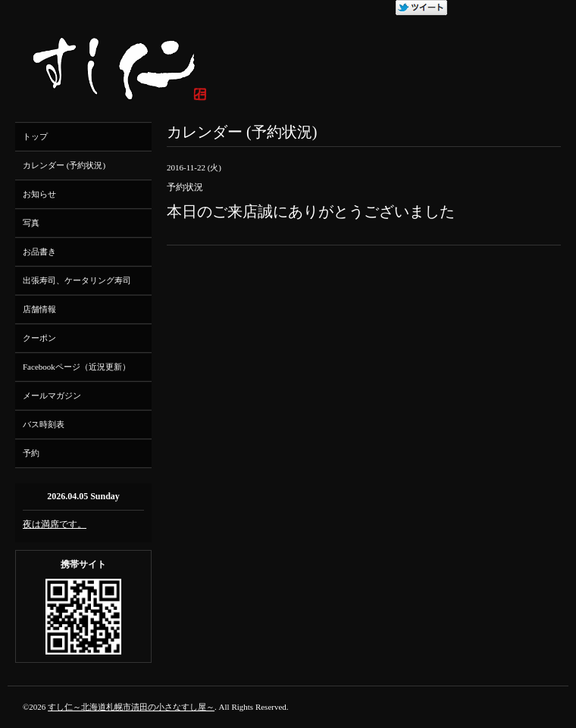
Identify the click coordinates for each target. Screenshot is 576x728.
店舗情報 (39, 309)
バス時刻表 (44, 424)
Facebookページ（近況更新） (77, 367)
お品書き (39, 252)
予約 (31, 453)
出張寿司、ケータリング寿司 (77, 280)
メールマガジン (52, 395)
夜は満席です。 (55, 524)
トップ (35, 136)
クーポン (39, 338)
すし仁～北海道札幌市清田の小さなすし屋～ (131, 707)
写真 (31, 223)
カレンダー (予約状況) (64, 165)
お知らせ (39, 194)
